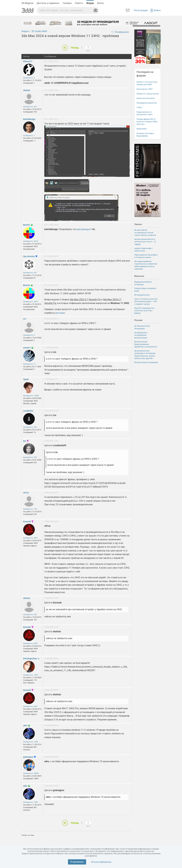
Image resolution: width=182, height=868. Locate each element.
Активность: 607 (30, 273)
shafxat (27, 90)
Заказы (138, 224)
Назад (75, 48)
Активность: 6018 (31, 241)
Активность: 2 (29, 78)
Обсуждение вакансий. (147, 103)
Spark (26, 379)
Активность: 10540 (31, 396)
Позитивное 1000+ (145, 89)
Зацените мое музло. (146, 98)
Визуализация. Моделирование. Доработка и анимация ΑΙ (146, 344)
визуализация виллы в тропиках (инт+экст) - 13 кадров (145, 242)
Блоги (100, 3)
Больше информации (101, 862)
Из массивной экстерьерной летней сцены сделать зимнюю (145, 233)
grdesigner (28, 757)
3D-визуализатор (142, 295)
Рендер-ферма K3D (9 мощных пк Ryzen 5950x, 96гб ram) (147, 122)
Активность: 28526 (31, 773)
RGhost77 (28, 61)
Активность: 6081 (31, 538)
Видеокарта (142, 129)
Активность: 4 (29, 335)
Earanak (27, 522)
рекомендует (84, 229)
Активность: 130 (30, 509)
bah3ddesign (29, 119)
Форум (90, 3)
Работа (79, 3)
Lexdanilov (28, 411)
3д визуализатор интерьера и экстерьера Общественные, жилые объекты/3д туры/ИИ (145, 355)
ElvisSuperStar (30, 659)
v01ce (26, 493)
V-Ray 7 (140, 107)
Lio (25, 319)
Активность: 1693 (31, 675)
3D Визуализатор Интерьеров (142, 327)
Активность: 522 (30, 457)
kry (25, 441)
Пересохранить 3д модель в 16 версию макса (146, 256)
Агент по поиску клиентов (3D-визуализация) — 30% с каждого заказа (146, 301)
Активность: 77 (29, 364)
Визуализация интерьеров (146, 362)
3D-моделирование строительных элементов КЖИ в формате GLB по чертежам (146, 265)
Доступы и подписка (48, 3)
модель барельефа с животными (143, 250)
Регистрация (141, 10)
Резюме (138, 320)
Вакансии (139, 276)
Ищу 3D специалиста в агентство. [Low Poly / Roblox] (144, 311)
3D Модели (27, 3)
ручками (60, 313)
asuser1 (27, 348)
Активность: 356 (30, 427)
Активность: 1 (29, 136)
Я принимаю (77, 862)
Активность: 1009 (31, 742)
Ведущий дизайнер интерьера (143, 283)
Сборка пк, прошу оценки (148, 94)
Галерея (67, 3)
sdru (25, 725)
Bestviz (27, 225)
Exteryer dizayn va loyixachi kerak (145, 290)
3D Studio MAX (39, 31)
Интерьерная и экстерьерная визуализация (141, 335)
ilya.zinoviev (29, 256)
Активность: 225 (30, 107)
